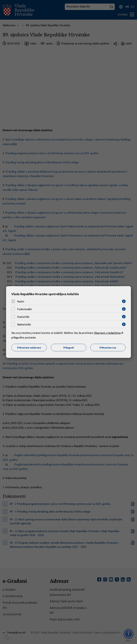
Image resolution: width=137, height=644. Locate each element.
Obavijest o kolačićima (107, 333)
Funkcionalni (24, 309)
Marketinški (24, 324)
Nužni (21, 301)
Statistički (23, 317)
